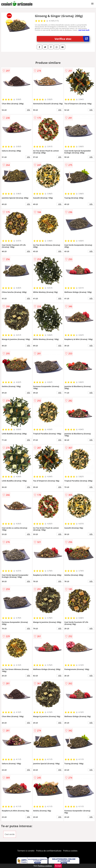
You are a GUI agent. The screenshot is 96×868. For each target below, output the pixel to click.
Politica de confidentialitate (49, 851)
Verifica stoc (72, 39)
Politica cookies (70, 851)
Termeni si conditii (26, 851)
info (28, 110)
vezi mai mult (84, 30)
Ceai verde (10, 834)
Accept (58, 866)
